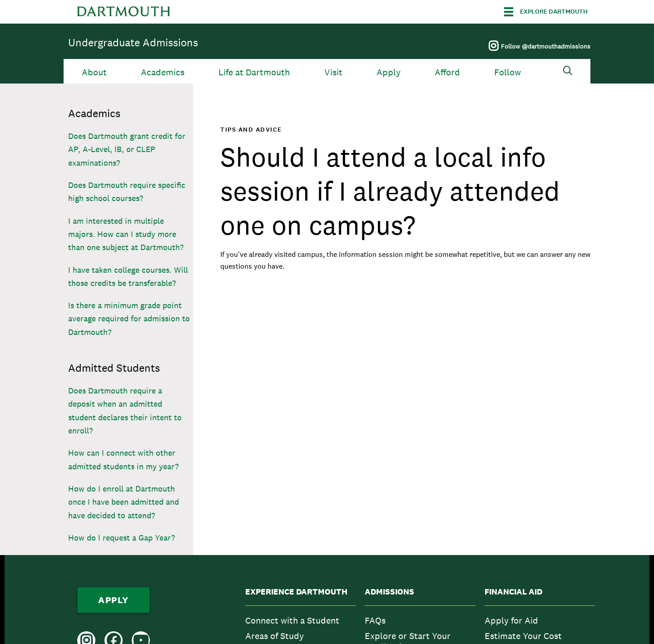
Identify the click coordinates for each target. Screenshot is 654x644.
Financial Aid (513, 592)
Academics (163, 72)
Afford (447, 72)
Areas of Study (275, 636)
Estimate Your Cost (523, 636)
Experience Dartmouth (296, 592)
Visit (333, 72)
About (94, 72)
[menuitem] (300, 620)
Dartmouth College (124, 12)
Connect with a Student (292, 620)
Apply (389, 72)
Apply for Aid (511, 620)
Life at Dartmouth (254, 72)
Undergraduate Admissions (133, 42)
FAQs (375, 620)
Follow (508, 72)
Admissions (389, 592)
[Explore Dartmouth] (546, 12)
